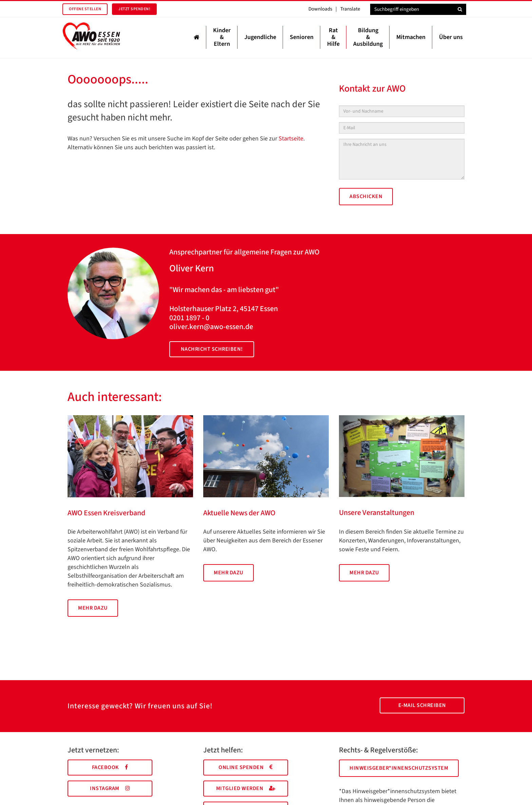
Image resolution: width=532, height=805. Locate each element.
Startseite (291, 139)
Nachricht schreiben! (212, 349)
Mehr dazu (93, 608)
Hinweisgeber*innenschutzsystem (399, 768)
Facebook (110, 767)
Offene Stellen (85, 9)
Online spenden (246, 767)
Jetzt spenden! (134, 9)
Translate (350, 9)
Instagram (110, 788)
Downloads (320, 9)
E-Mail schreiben (422, 705)
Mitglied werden (246, 788)
